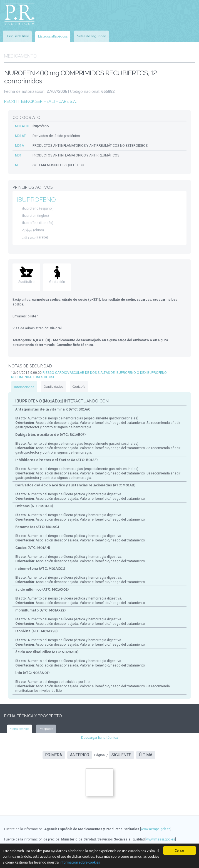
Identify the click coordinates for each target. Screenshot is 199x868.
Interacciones (24, 387)
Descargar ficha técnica (100, 738)
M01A (19, 146)
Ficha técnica (20, 729)
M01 (18, 155)
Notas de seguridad (91, 36)
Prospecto (46, 729)
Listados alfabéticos (53, 36)
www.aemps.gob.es (156, 829)
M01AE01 (22, 126)
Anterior (80, 755)
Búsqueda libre (17, 36)
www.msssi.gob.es (161, 839)
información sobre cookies (80, 862)
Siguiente (121, 755)
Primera (54, 755)
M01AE (20, 136)
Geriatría (79, 387)
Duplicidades (54, 387)
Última (146, 755)
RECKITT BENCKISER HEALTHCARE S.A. (40, 101)
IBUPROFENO (36, 200)
